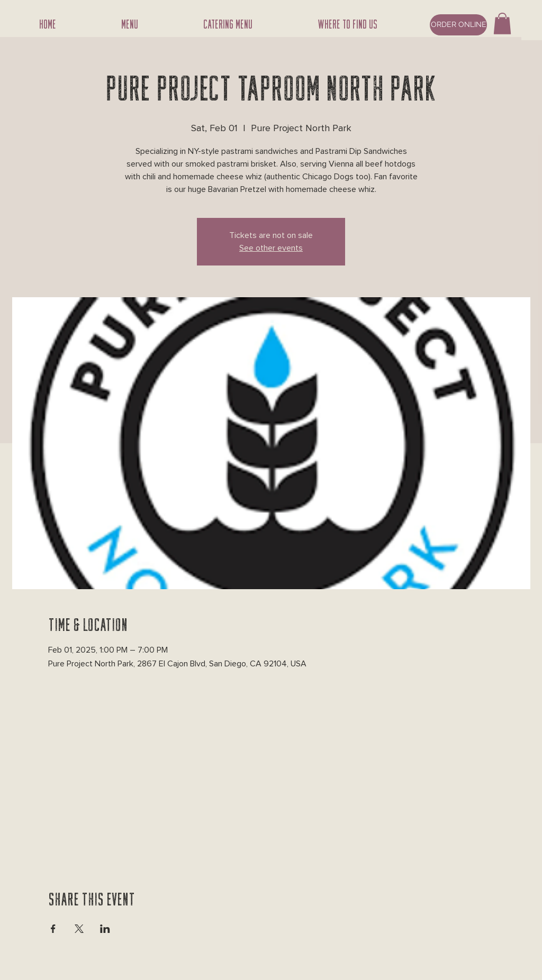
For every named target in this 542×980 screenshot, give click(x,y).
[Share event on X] (79, 929)
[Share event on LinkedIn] (105, 929)
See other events (271, 248)
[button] (502, 24)
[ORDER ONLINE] (458, 25)
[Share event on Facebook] (53, 929)
